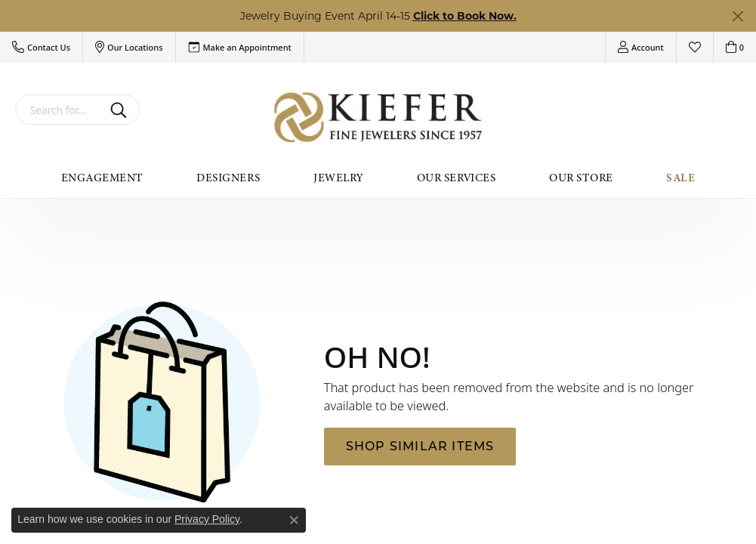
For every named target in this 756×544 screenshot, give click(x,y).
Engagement (102, 178)
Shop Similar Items (420, 446)
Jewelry (338, 178)
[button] (41, 47)
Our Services (457, 178)
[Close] (737, 16)
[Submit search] (121, 110)
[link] (240, 47)
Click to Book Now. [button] (465, 16)
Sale (680, 178)
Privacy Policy (207, 519)
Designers (228, 178)
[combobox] (60, 110)
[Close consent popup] (294, 520)
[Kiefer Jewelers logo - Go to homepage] (378, 117)
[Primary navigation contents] (378, 178)
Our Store (581, 178)
